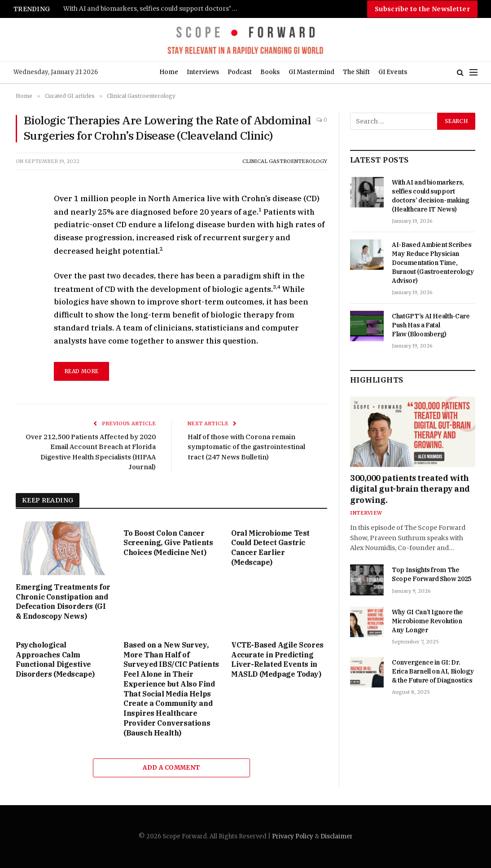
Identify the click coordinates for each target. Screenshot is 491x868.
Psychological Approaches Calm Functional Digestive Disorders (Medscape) (55, 659)
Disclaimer (337, 836)
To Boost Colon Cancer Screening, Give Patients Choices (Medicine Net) (168, 543)
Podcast (240, 72)
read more (81, 371)
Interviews (203, 72)
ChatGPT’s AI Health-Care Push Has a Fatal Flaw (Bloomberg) (431, 325)
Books (270, 72)
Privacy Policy (293, 836)
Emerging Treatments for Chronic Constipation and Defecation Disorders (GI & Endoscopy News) (63, 601)
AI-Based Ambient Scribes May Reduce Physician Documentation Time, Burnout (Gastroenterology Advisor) (433, 263)
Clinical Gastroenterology (285, 161)
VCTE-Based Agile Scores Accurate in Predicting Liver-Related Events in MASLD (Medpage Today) (277, 659)
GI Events (393, 72)
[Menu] (473, 73)
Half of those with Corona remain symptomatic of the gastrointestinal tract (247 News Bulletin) (246, 447)
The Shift (356, 72)
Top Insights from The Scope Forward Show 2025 (432, 574)
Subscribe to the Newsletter (422, 9)
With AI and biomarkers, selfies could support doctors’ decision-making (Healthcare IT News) (153, 9)
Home (169, 72)
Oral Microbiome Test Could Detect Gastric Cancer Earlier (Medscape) (270, 548)
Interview (366, 513)
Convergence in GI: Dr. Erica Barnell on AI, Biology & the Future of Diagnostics (433, 671)
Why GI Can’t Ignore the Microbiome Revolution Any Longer (427, 621)
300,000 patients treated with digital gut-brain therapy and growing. (410, 489)
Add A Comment (171, 768)
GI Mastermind (311, 72)
